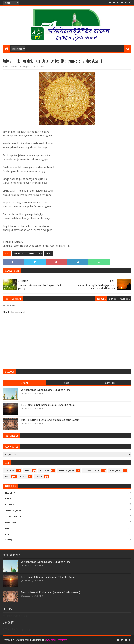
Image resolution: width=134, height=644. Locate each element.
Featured (18, 253)
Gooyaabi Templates (57, 640)
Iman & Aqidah (66, 471)
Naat (48, 253)
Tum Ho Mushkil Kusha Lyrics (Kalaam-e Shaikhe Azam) (51, 420)
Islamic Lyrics (34, 253)
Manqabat (115, 471)
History (44, 471)
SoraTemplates (22, 640)
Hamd (27, 471)
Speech (39, 477)
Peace (23, 477)
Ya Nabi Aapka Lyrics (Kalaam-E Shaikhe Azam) (46, 390)
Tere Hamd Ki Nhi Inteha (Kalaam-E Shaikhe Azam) (48, 405)
